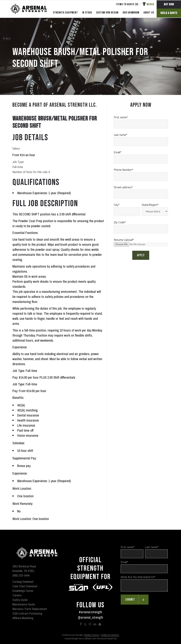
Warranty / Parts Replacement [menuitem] (30, 609)
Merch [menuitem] (150, 4)
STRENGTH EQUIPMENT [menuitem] (65, 13)
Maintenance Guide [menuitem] (24, 604)
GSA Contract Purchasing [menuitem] (27, 613)
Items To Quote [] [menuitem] (127, 4)
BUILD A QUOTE (169, 13)
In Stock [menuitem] (87, 13)
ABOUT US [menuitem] (149, 13)
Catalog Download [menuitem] (23, 582)
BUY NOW (169, 4)
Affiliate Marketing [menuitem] (23, 618)
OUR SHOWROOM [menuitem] (131, 13)
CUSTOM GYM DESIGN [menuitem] (107, 13)
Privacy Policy (92, 635)
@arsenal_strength (90, 617)
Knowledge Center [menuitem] (23, 591)
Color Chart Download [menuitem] (25, 586)
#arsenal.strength (90, 612)
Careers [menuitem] (17, 595)
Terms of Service (110, 635)
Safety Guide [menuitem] (20, 600)
